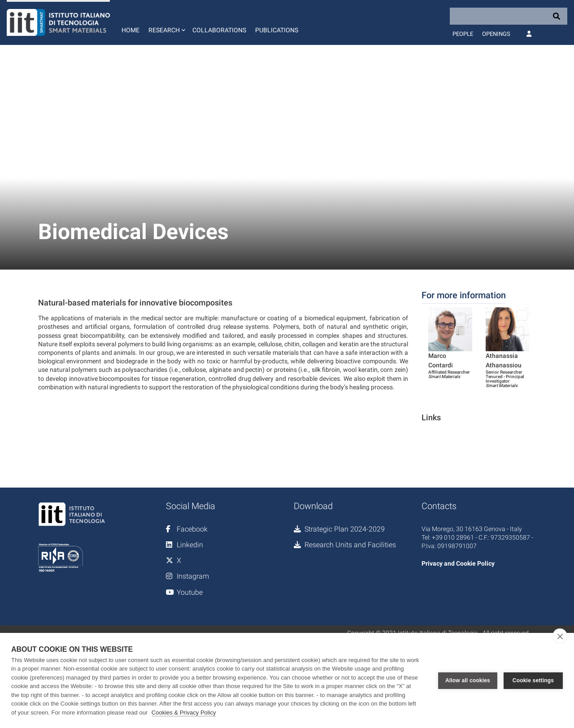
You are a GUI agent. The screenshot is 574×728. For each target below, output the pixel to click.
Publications (277, 30)
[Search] (509, 16)
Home (130, 30)
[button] (166, 22)
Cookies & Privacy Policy (184, 713)
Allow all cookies (468, 680)
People (463, 34)
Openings (496, 34)
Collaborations (219, 30)
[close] (560, 636)
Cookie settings (533, 680)
